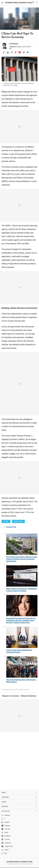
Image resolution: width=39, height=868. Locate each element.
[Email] (24, 52)
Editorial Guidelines (28, 696)
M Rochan (15, 44)
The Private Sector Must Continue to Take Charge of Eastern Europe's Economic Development (22, 559)
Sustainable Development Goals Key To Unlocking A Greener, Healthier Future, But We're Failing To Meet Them (21, 620)
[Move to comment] (28, 52)
